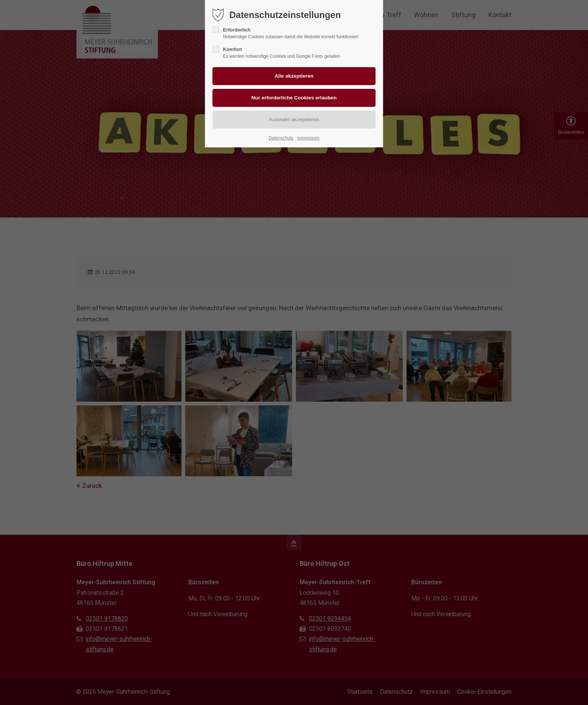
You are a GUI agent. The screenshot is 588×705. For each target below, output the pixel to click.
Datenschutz (281, 138)
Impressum (308, 138)
